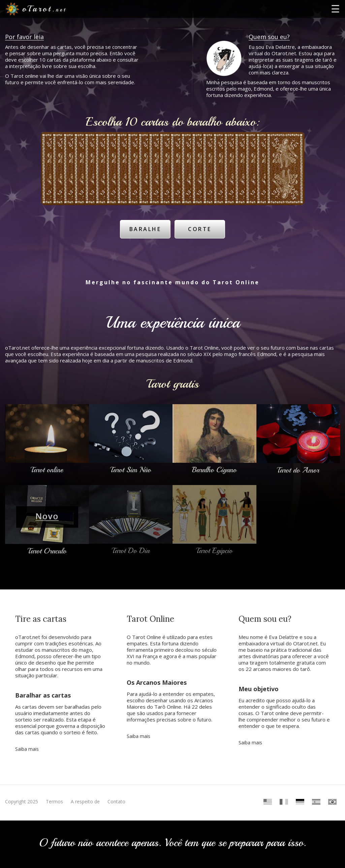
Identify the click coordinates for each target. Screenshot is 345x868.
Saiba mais (27, 749)
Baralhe (145, 229)
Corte (200, 229)
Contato (116, 801)
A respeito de (85, 801)
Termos (54, 801)
